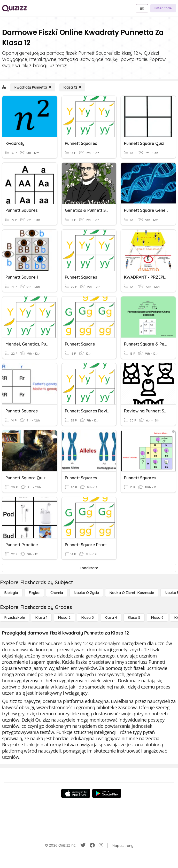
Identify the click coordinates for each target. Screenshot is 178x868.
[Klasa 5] (134, 617)
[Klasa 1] (41, 617)
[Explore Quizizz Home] (14, 8)
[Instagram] (101, 845)
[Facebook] (92, 845)
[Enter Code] (163, 8)
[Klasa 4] (111, 617)
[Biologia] (11, 593)
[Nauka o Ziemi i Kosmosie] (132, 593)
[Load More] (89, 568)
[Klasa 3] (88, 617)
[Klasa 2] (64, 617)
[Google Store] (107, 793)
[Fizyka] (34, 593)
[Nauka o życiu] (86, 593)
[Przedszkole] (14, 617)
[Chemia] (57, 593)
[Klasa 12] (72, 87)
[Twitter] (83, 845)
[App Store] (76, 793)
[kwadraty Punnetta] (33, 87)
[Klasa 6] (157, 617)
